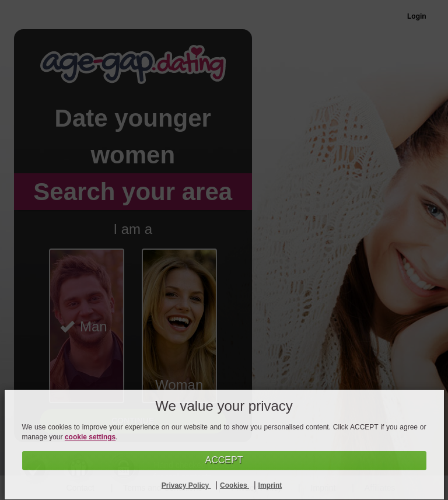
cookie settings (90, 437)
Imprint (270, 485)
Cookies (235, 485)
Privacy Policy (186, 485)
